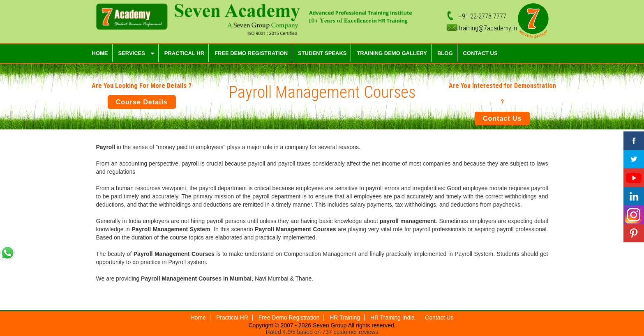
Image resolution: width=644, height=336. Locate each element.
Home (198, 318)
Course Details (142, 102)
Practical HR (232, 318)
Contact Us (502, 119)
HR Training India (392, 318)
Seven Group (330, 325)
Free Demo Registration (289, 318)
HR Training (345, 318)
